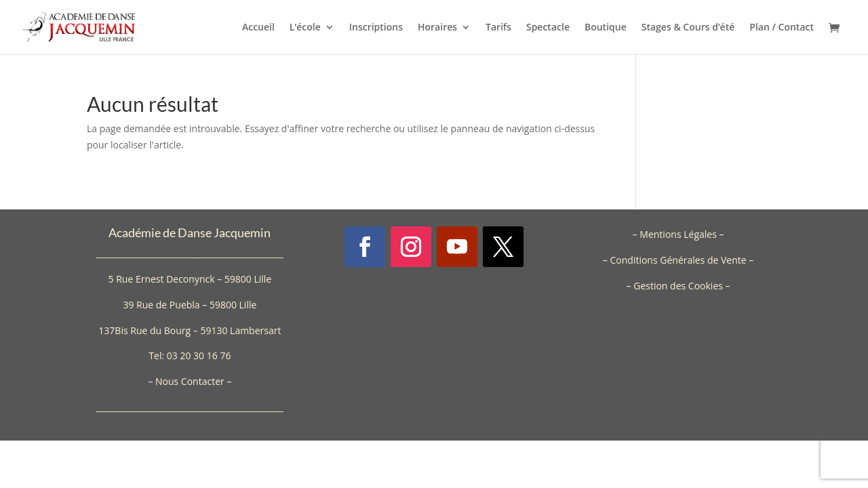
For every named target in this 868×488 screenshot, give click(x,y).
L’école (305, 28)
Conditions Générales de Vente (678, 260)
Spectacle (548, 28)
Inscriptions (376, 28)
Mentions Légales (678, 234)
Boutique (606, 28)
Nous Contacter (190, 381)
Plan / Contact (782, 28)
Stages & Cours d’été (688, 28)
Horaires (437, 28)
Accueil (258, 28)
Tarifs (498, 28)
